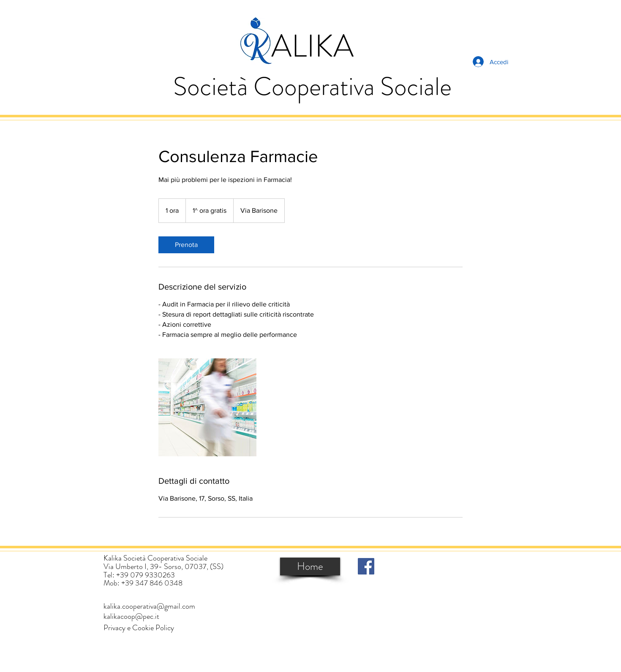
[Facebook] (366, 566)
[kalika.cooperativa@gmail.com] (149, 606)
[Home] (310, 566)
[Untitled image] (207, 407)
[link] (186, 245)
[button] (139, 628)
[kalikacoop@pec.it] (131, 616)
